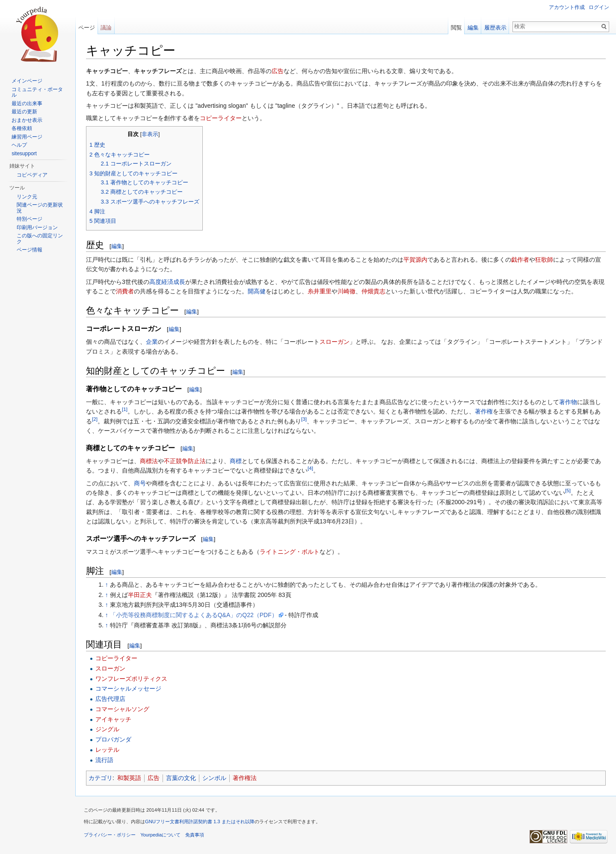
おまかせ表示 (27, 120)
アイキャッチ (113, 719)
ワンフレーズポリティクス (131, 679)
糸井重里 (320, 291)
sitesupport (24, 154)
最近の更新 (24, 112)
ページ (87, 28)
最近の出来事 (27, 103)
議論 (106, 28)
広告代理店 (110, 699)
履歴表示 (495, 28)
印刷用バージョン (37, 228)
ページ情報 (30, 250)
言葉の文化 (181, 778)
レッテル (107, 750)
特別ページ (30, 219)
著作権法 (245, 778)
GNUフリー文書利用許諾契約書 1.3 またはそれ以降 (200, 821)
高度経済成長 (167, 282)
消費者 (125, 291)
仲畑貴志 (373, 291)
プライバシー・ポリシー (110, 835)
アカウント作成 (567, 7)
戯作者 (520, 260)
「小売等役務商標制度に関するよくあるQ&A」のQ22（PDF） (194, 615)
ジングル (107, 729)
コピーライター (221, 118)
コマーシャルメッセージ (128, 689)
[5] (568, 490)
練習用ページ (27, 137)
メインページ (27, 81)
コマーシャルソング (122, 709)
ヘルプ (19, 145)
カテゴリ (101, 778)
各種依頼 (22, 128)
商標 (236, 461)
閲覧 (456, 28)
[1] (125, 409)
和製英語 (129, 778)
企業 (152, 342)
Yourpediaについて (160, 835)
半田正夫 (140, 595)
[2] (95, 419)
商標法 (149, 461)
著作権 (484, 411)
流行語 (104, 760)
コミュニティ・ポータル (37, 92)
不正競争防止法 (185, 461)
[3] (304, 419)
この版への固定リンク (40, 239)
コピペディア (32, 175)
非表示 (150, 134)
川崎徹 (346, 291)
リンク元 (27, 197)
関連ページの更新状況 (40, 208)
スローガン (335, 342)
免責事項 (195, 835)
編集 (117, 246)
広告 (278, 71)
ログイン (599, 7)
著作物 (568, 402)
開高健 (257, 291)
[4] (310, 468)
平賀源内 (415, 260)
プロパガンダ (113, 739)
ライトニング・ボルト (290, 552)
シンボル (214, 778)
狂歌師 (544, 260)
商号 (140, 483)
